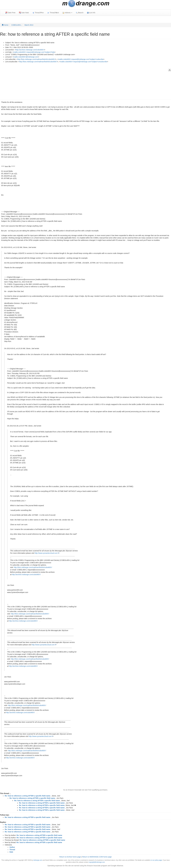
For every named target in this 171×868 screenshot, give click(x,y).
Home (5, 25)
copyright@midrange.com (97, 862)
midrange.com (38, 860)
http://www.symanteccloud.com (46, 553)
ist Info (91, 13)
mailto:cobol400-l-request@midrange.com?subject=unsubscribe (84, 62)
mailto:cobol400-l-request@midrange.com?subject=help (34, 52)
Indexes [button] (67, 13)
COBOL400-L (16, 25)
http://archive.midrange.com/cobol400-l (30, 50)
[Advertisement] (84, 81)
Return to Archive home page (70, 857)
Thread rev (38, 13)
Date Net (24, 13)
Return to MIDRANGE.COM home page (97, 857)
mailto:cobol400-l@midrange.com (26, 57)
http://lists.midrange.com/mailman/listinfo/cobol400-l (36, 59)
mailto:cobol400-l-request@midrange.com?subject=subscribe (81, 59)
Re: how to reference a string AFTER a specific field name (28, 796)
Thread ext (53, 13)
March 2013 (29, 25)
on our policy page (156, 860)
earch (80, 13)
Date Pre (10, 13)
